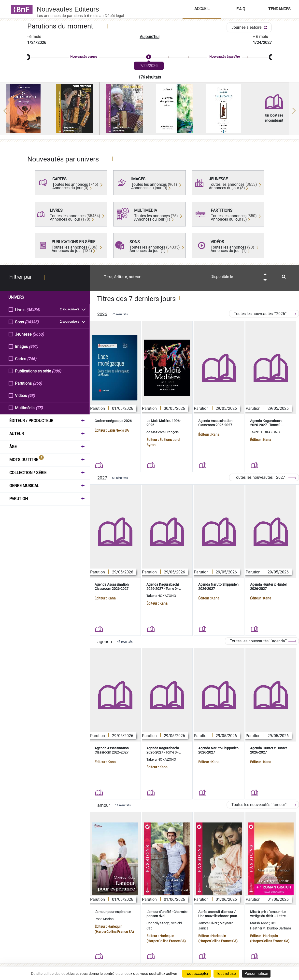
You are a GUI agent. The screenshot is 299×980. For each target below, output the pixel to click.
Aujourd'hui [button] (150, 37)
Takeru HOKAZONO (265, 432)
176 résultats (150, 77)
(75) (39, 408)
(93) (31, 395)
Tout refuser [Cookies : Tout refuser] (226, 973)
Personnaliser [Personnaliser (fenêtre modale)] (256, 973)
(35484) (33, 310)
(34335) (32, 322)
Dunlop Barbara (279, 928)
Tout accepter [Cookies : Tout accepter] (197, 973)
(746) (32, 359)
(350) (37, 383)
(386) (57, 371)
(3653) (38, 334)
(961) (33, 346)
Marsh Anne (260, 923)
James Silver (208, 923)
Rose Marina (104, 919)
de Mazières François (163, 432)
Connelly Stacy (158, 923)
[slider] (149, 57)
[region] (149, 111)
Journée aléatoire (250, 27)
